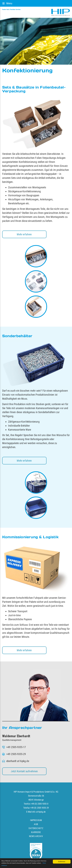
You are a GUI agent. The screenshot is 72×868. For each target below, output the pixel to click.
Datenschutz (36, 828)
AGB (36, 824)
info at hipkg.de (39, 812)
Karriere (36, 832)
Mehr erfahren (24, 234)
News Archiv (36, 836)
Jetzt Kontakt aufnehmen (24, 771)
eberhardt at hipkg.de (18, 761)
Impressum (36, 820)
